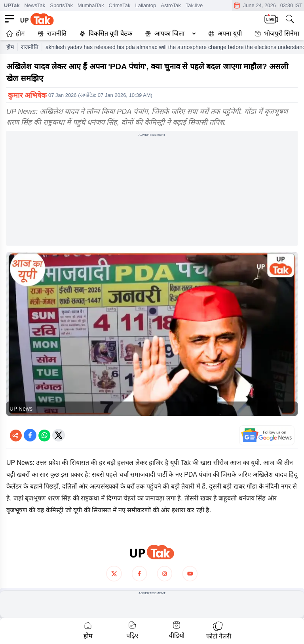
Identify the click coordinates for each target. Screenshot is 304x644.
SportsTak (61, 5)
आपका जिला (169, 33)
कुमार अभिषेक (27, 95)
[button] (169, 34)
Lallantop (145, 5)
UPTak (12, 5)
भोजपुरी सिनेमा (277, 33)
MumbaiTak (91, 5)
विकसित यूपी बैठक (106, 33)
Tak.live (194, 5)
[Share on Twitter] (59, 435)
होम (16, 33)
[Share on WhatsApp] (44, 435)
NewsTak (35, 5)
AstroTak (171, 5)
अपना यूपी (225, 33)
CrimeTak (120, 5)
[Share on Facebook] (30, 435)
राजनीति (52, 33)
